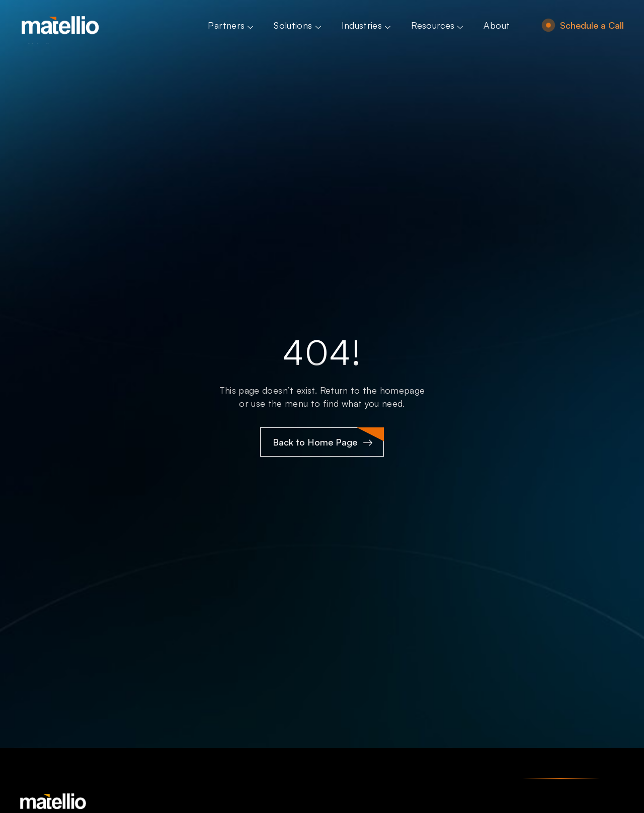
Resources (438, 25)
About (497, 25)
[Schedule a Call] (548, 25)
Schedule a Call (592, 25)
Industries (368, 25)
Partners (232, 25)
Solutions (298, 25)
